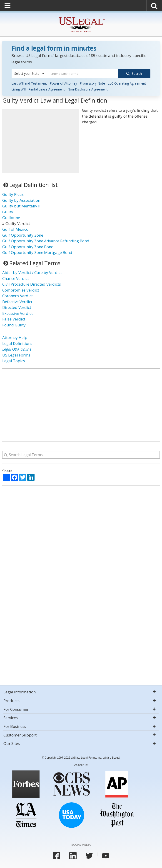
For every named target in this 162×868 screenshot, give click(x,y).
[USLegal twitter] (89, 855)
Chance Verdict (16, 278)
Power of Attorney (63, 83)
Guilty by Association (21, 200)
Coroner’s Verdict (17, 296)
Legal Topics (14, 360)
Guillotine (11, 217)
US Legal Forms (16, 355)
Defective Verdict (17, 301)
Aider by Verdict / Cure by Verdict (32, 272)
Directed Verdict (17, 307)
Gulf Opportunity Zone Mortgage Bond (37, 252)
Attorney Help (15, 337)
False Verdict (14, 319)
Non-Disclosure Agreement (88, 89)
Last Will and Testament (29, 83)
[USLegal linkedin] (73, 855)
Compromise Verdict (21, 290)
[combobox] (29, 74)
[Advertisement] (40, 141)
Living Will (19, 89)
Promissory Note (92, 83)
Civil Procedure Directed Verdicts (32, 284)
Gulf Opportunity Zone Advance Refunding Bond (46, 241)
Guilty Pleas (13, 194)
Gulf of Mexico (15, 229)
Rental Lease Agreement (47, 89)
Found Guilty (14, 325)
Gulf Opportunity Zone (23, 235)
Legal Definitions (17, 343)
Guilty (8, 212)
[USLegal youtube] (106, 855)
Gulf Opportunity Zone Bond (28, 247)
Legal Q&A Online (17, 349)
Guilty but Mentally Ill (22, 206)
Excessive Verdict (17, 313)
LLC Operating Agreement (127, 83)
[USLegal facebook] (57, 855)
